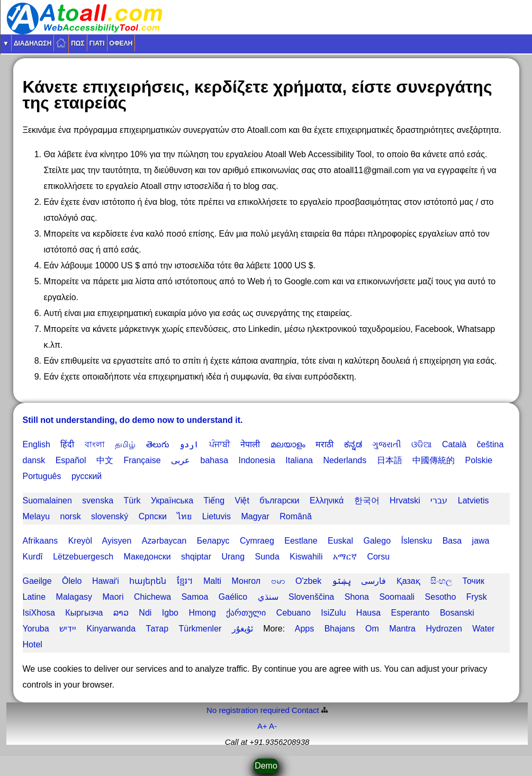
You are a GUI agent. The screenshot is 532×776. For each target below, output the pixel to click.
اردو (189, 444)
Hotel (33, 644)
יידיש (68, 629)
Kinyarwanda (111, 629)
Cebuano (294, 613)
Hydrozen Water (460, 629)
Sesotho (441, 597)
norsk (71, 516)
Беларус (213, 541)
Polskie (479, 460)
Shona (357, 597)
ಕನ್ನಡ (353, 444)
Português (42, 476)
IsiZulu (333, 613)
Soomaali (397, 597)
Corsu (378, 557)
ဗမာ (278, 581)
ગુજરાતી (387, 444)
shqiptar (196, 557)
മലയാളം (288, 444)
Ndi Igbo (159, 613)
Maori (113, 597)
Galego (377, 541)
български (279, 500)
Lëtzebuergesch (83, 557)
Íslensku (417, 541)
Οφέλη (121, 43)
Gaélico (233, 597)
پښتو (341, 581)
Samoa (195, 597)
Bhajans (340, 629)
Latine (34, 597)
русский (87, 476)
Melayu (37, 516)
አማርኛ (345, 557)
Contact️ (305, 710)
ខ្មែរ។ (185, 581)
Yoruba (36, 629)
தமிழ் (125, 444)
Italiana (299, 460)
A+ (262, 726)
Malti (212, 581)
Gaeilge (37, 581)
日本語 (390, 460)
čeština (490, 444)
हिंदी (67, 444)
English (37, 444)
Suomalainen (47, 500)
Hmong (202, 613)
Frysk (477, 597)
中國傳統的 (434, 460)
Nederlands (345, 460)
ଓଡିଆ (421, 444)
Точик (474, 581)
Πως (78, 43)
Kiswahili (306, 557)
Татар (157, 629)
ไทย (184, 516)
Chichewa (152, 597)
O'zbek (308, 581)
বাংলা (95, 444)
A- (273, 726)
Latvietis (474, 500)
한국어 (367, 500)
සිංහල (441, 581)
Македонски (147, 557)
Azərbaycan (164, 541)
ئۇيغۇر (242, 629)
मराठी (324, 444)
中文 (105, 460)
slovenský (110, 516)
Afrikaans (40, 541)
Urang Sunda (250, 557)
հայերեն (148, 581)
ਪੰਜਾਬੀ (220, 444)
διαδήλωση (33, 43)
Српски (153, 516)
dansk (34, 460)
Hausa (368, 613)
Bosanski (457, 613)
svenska (98, 500)
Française (142, 460)
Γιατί (97, 43)
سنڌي (268, 597)
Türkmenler (200, 629)
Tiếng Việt (227, 500)
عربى (181, 460)
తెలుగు (158, 444)
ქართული (246, 613)
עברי (439, 500)
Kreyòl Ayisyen (100, 541)
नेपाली (250, 444)
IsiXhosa (39, 613)
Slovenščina (311, 597)
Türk (132, 500)
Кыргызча (84, 613)
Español (71, 460)
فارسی (373, 581)
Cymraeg (257, 541)
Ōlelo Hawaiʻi (91, 581)
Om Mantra (390, 629)
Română (295, 516)
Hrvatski (405, 500)
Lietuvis (217, 516)
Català (454, 444)
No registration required (248, 710)
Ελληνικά (327, 500)
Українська (172, 500)
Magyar (255, 516)
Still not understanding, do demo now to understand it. (133, 420)
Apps (304, 629)
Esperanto (411, 613)
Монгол (246, 581)
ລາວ (121, 613)
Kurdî (33, 557)
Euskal (340, 541)
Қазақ (408, 581)
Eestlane (301, 541)
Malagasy (74, 597)
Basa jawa (466, 541)
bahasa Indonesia (238, 460)
